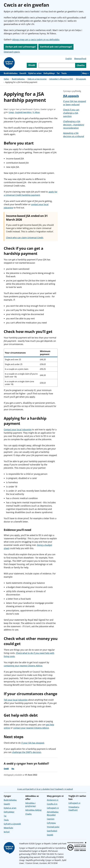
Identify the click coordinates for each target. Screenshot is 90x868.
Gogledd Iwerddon (23, 112)
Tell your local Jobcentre (16, 700)
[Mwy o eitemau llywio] (86, 73)
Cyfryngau (51, 823)
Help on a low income (37, 79)
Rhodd (32, 65)
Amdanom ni (53, 800)
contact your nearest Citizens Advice (31, 728)
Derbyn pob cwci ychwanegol (21, 47)
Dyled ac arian (35, 73)
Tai (58, 73)
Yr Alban (36, 112)
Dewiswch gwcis (12, 52)
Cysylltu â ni (52, 804)
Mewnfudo (8, 828)
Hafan (6, 79)
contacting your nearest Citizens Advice (23, 666)
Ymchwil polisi (53, 827)
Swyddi (50, 835)
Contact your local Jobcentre (18, 429)
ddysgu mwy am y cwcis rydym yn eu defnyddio (36, 40)
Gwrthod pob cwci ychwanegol (56, 47)
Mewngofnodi (80, 59)
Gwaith (23, 73)
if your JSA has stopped (33, 743)
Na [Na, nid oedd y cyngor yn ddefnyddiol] (13, 769)
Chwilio (28, 814)
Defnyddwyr (49, 73)
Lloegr (11, 112)
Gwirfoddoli (52, 831)
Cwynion (51, 819)
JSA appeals (81, 79)
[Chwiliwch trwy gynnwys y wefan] (57, 65)
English (69, 59)
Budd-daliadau (11, 73)
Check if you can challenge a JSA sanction (71, 113)
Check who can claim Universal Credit (25, 238)
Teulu (64, 73)
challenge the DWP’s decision (27, 752)
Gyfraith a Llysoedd (12, 824)
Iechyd (7, 832)
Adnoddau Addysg (33, 810)
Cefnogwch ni (53, 808)
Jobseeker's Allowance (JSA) (61, 79)
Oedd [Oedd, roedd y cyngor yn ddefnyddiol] (6, 769)
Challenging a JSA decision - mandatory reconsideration (74, 125)
